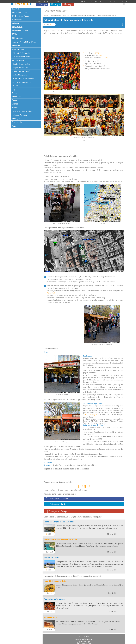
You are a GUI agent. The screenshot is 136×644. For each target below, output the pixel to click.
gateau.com (88, 638)
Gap (14, 89)
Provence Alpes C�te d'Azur (24, 42)
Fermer (128, 2)
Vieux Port (51, 292)
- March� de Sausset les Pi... (23, 53)
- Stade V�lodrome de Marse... (24, 79)
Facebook (17, 20)
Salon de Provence (20, 115)
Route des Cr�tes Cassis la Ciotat (59, 521)
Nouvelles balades (20, 30)
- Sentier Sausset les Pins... (22, 64)
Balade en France (20, 12)
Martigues (16, 119)
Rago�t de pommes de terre (56, 580)
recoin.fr (85, 635)
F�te (14, 126)
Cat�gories (18, 38)
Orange (15, 104)
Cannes (15, 100)
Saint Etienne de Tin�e (22, 111)
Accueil (16, 9)
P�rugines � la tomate (54, 598)
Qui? (79, 642)
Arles (85, 413)
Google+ (16, 23)
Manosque (16, 97)
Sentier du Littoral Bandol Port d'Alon (61, 539)
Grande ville (17, 122)
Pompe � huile (50, 616)
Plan (89, 642)
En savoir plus (120, 2)
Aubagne (93, 413)
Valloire (15, 107)
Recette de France (21, 16)
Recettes (87, 640)
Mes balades (18, 27)
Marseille (16, 46)
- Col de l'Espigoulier (20, 75)
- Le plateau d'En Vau (20, 68)
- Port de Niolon (18, 60)
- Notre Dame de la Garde (21, 71)
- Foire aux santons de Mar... (22, 82)
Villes (15, 34)
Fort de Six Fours (51, 557)
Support (84, 642)
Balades (80, 640)
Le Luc (15, 86)
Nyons (15, 93)
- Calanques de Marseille (21, 57)
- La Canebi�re (18, 49)
